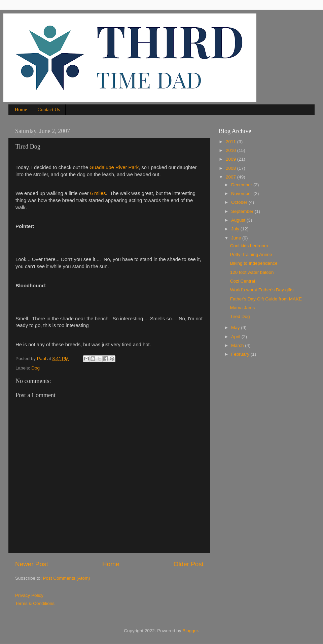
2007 (231, 177)
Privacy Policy (29, 595)
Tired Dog (240, 316)
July (236, 229)
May (236, 328)
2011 (231, 142)
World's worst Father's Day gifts (262, 290)
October (240, 202)
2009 (231, 159)
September (243, 211)
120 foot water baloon (252, 272)
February (241, 354)
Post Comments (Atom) (67, 578)
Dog (35, 368)
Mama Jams (243, 308)
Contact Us (49, 109)
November (242, 194)
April (236, 337)
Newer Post (32, 564)
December (242, 185)
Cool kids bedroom (249, 246)
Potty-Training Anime (251, 254)
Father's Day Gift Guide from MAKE (266, 299)
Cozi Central (243, 281)
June (237, 238)
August (239, 220)
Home (21, 109)
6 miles (97, 193)
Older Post (189, 564)
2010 (231, 150)
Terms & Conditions (35, 603)
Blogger (190, 631)
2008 (231, 168)
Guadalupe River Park (114, 167)
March (238, 345)
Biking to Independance (254, 263)
